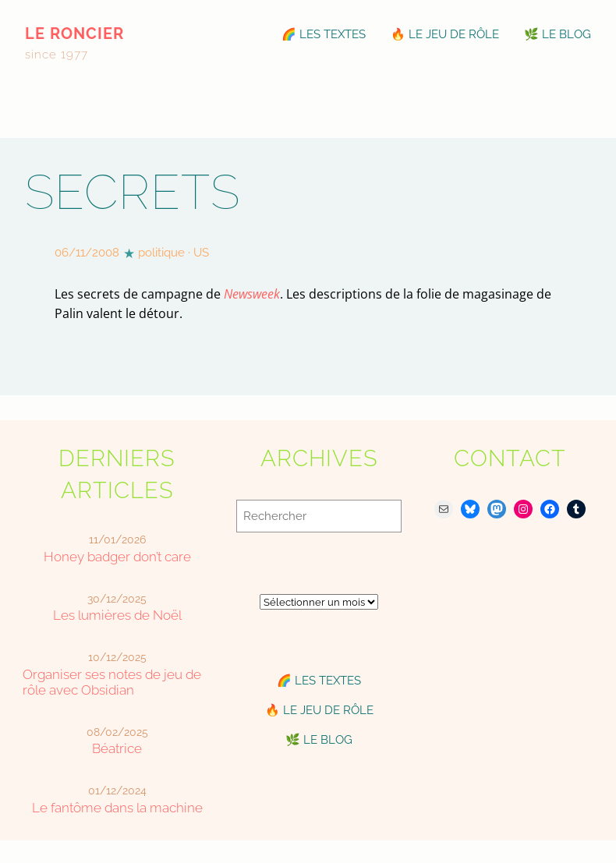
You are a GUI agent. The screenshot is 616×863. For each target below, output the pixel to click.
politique (161, 253)
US (201, 253)
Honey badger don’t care (117, 557)
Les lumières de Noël (117, 615)
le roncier (74, 34)
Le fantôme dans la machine (117, 808)
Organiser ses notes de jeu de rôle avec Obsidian (112, 682)
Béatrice (117, 748)
